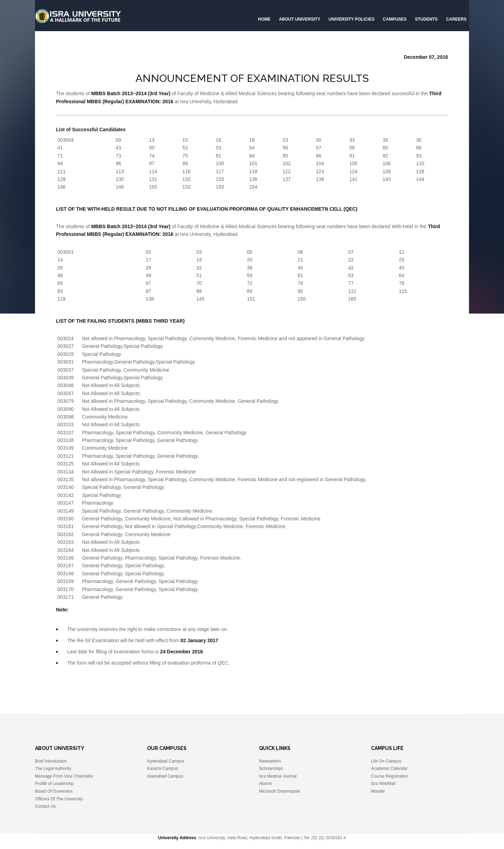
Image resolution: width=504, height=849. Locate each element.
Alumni (265, 784)
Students (426, 19)
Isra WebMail (383, 784)
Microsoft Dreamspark (279, 791)
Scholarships (271, 769)
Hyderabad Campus (166, 761)
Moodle (378, 791)
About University (300, 19)
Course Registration (390, 776)
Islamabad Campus (165, 776)
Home (264, 19)
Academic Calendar (389, 769)
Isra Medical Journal (278, 776)
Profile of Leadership (54, 784)
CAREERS (456, 19)
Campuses (395, 19)
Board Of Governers (54, 791)
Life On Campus (386, 761)
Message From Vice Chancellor (64, 776)
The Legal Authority (53, 769)
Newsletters (270, 761)
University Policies (352, 19)
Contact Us (45, 806)
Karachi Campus (163, 769)
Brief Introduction (51, 761)
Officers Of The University (59, 799)
